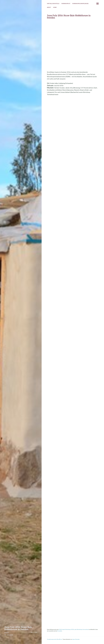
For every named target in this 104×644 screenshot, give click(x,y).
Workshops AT (66, 4)
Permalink (60, 631)
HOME (55, 7)
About (49, 7)
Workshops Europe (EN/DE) (80, 4)
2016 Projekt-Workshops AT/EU (66, 629)
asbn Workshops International (82, 629)
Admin (7, 633)
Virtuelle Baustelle (53, 4)
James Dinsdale (76, 639)
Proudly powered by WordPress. (55, 639)
